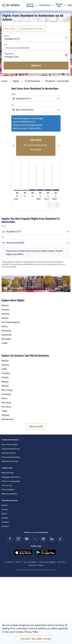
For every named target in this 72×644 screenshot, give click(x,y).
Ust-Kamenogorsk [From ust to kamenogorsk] (11, 322)
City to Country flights (47, 562)
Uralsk (5, 343)
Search (36, 66)
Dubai (4, 514)
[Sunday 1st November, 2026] (56, 190)
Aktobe (5, 314)
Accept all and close (36, 639)
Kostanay (6, 331)
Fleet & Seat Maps (10, 445)
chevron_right (56, 205)
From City (61, 562)
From (7, 36)
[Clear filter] (68, 232)
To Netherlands (32, 81)
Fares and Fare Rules (11, 457)
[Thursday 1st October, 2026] (48, 190)
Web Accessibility (9, 494)
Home (5, 81)
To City (18, 562)
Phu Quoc (6, 407)
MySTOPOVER (8, 473)
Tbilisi (4, 411)
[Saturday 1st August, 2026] (33, 190)
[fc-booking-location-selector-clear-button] (67, 38)
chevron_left (49, 205)
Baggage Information (11, 477)
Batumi (5, 386)
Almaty (5, 305)
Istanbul (6, 373)
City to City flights (30, 562)
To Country (9, 562)
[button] (33, 29)
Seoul (4, 398)
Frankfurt (5, 526)
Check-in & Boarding (11, 481)
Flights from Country (36, 565)
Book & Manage (32, 5)
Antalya (5, 518)
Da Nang (6, 394)
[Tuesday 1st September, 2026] (40, 190)
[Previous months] (14, 146)
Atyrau (5, 318)
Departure (9, 54)
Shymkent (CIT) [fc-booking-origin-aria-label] (12, 39)
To (6, 45)
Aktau (5, 326)
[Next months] (58, 146)
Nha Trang (7, 390)
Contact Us (7, 485)
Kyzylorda (6, 335)
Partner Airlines (8, 490)
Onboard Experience (11, 449)
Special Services (9, 453)
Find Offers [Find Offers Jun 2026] (36, 150)
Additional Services (10, 461)
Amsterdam (7, 419)
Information (47, 5)
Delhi (4, 369)
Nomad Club (61, 5)
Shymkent (6, 339)
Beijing (5, 382)
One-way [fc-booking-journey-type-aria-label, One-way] (10, 29)
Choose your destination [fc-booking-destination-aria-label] (17, 48)
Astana (5, 310)
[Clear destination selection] (59, 110)
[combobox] (36, 99)
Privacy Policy (31, 632)
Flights (16, 81)
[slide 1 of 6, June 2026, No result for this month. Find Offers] (36, 146)
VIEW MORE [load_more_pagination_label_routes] (36, 427)
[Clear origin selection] (59, 99)
